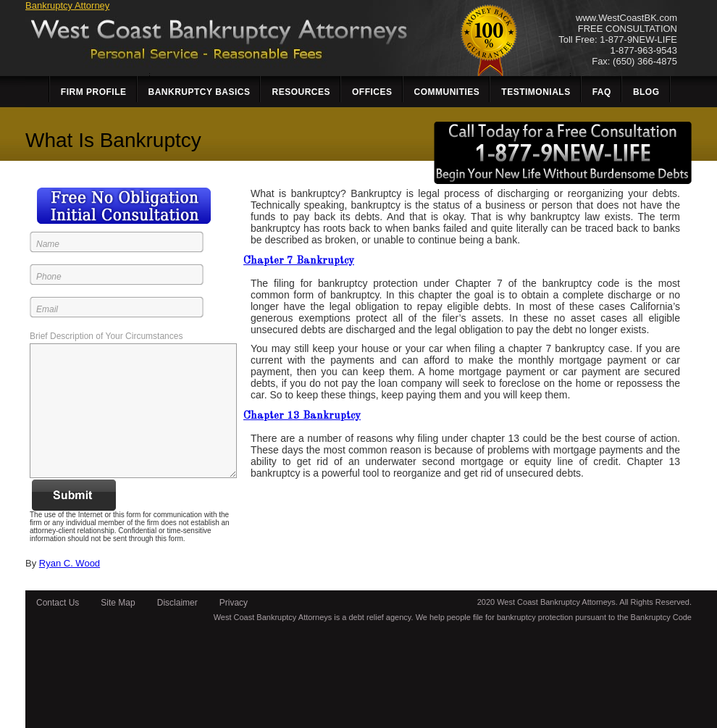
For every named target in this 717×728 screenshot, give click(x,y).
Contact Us (58, 603)
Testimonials (536, 92)
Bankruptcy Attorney (67, 5)
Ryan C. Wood (70, 563)
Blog (646, 92)
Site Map (118, 603)
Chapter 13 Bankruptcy (302, 416)
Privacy (234, 603)
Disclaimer (177, 603)
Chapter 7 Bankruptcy (299, 261)
